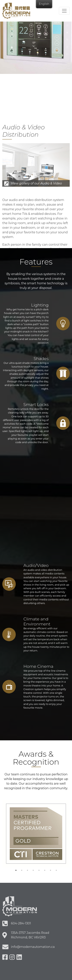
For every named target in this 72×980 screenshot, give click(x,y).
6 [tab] (45, 870)
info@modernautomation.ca (33, 947)
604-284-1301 (21, 923)
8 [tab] (56, 870)
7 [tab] (50, 870)
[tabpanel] (36, 834)
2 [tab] (22, 870)
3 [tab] (27, 870)
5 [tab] (39, 870)
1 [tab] (16, 870)
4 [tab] (33, 870)
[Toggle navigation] (64, 11)
